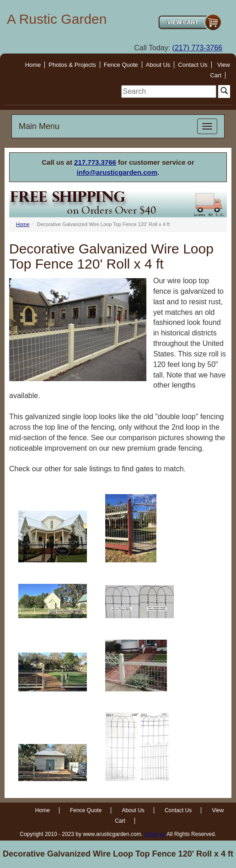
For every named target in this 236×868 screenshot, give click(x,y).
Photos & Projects (72, 65)
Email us (155, 834)
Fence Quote (121, 65)
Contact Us (193, 65)
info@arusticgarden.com (117, 172)
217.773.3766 (95, 162)
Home (33, 65)
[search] (169, 92)
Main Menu (39, 126)
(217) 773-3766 (197, 48)
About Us (158, 65)
